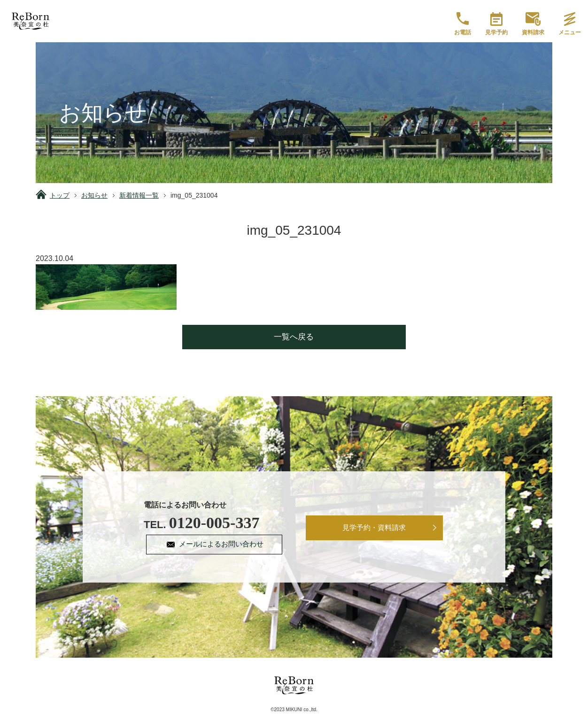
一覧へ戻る (294, 337)
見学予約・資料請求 (375, 528)
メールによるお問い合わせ (223, 545)
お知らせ (94, 195)
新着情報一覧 (139, 195)
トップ (60, 195)
